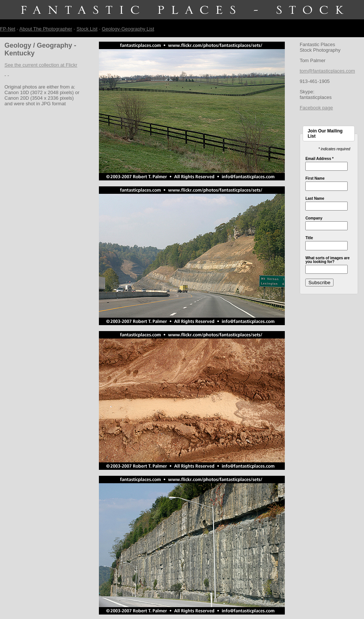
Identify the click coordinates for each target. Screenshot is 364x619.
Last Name (315, 199)
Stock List (87, 29)
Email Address (319, 159)
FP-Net (8, 29)
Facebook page (316, 108)
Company (314, 218)
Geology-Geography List (128, 29)
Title (309, 238)
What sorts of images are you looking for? (327, 260)
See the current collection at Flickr (41, 65)
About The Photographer (46, 29)
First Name (315, 179)
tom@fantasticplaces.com (327, 71)
